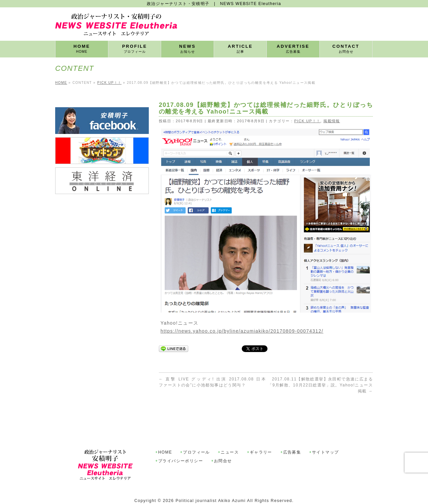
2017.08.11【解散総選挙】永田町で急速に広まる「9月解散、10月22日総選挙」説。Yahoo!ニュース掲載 (320, 385)
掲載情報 (332, 121)
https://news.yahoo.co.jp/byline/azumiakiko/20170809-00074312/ (242, 331)
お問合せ (223, 446)
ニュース (230, 437)
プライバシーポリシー (181, 446)
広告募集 (292, 437)
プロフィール (196, 437)
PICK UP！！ (307, 121)
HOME (165, 437)
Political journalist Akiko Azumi (211, 485)
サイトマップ (325, 437)
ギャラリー (261, 437)
